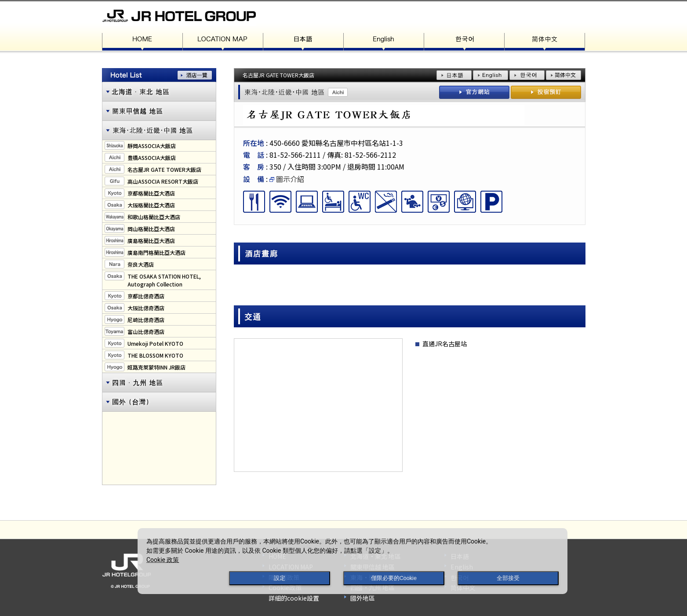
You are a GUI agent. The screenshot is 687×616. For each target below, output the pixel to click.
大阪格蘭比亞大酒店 (151, 205)
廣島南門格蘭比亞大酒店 (156, 252)
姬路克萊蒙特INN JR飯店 (156, 367)
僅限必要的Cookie (394, 578)
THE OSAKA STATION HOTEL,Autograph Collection (164, 280)
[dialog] (353, 561)
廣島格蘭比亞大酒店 (151, 241)
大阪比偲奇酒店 (146, 308)
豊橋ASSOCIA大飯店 (152, 158)
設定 (280, 578)
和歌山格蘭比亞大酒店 (154, 217)
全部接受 (508, 578)
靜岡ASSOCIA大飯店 (152, 146)
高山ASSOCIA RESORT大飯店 (163, 181)
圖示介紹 (287, 179)
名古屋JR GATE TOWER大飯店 (164, 169)
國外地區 (363, 598)
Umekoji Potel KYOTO (155, 343)
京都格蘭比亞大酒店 (151, 193)
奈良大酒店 (141, 264)
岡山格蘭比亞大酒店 (151, 229)
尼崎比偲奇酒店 (146, 320)
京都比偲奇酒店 (146, 296)
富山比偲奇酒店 (146, 332)
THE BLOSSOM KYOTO (155, 355)
